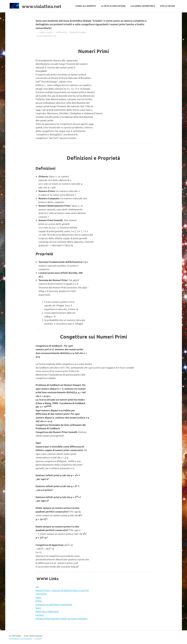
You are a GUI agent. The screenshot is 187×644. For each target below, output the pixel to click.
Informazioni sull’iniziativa (21, 639)
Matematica (62, 32)
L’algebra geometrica (143, 6)
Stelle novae (168, 6)
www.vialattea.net (45, 6)
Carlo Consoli (46, 32)
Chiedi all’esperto (86, 6)
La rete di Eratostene (113, 6)
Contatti (38, 639)
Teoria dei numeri (77, 32)
